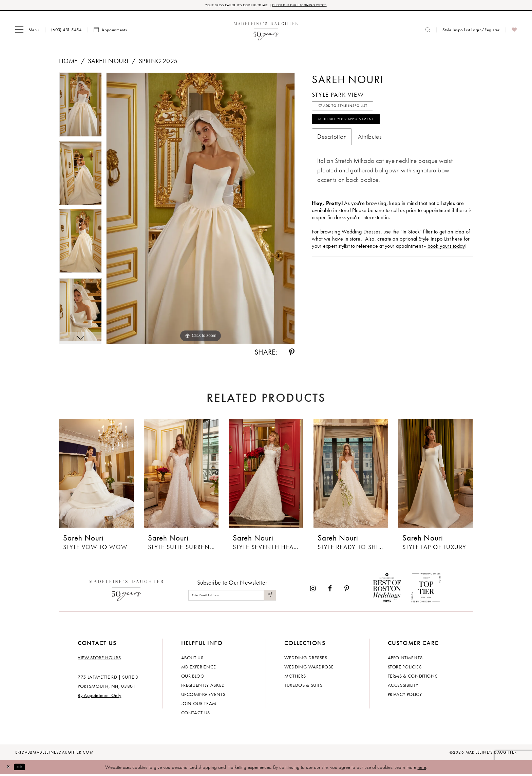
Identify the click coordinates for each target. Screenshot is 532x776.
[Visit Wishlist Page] (514, 32)
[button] (27, 32)
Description (332, 149)
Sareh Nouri (108, 63)
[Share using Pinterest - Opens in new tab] (292, 354)
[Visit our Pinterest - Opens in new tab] (347, 590)
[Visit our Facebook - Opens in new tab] (330, 590)
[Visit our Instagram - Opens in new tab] (313, 590)
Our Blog (193, 677)
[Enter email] (232, 597)
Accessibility (403, 686)
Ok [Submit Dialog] (25, 769)
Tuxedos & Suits (303, 686)
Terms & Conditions (413, 677)
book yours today (446, 258)
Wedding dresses (306, 659)
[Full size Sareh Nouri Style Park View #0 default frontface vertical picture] (201, 210)
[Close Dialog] (10, 769)
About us (192, 659)
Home (68, 63)
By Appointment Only (99, 697)
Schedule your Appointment (359, 130)
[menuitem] (27, 32)
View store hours (99, 659)
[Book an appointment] (110, 32)
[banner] (266, 31)
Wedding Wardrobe (309, 668)
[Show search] (428, 31)
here (422, 769)
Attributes (370, 149)
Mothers (295, 677)
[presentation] (96, 475)
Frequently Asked (203, 686)
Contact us (196, 714)
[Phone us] (66, 31)
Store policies (405, 668)
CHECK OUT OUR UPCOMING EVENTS (313, 6)
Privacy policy (405, 696)
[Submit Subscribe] (269, 597)
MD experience (199, 668)
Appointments (405, 659)
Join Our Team (199, 705)
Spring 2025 (158, 63)
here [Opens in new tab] (457, 251)
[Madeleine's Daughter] (126, 590)
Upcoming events (203, 696)
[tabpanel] (80, 109)
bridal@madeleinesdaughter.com (54, 754)
